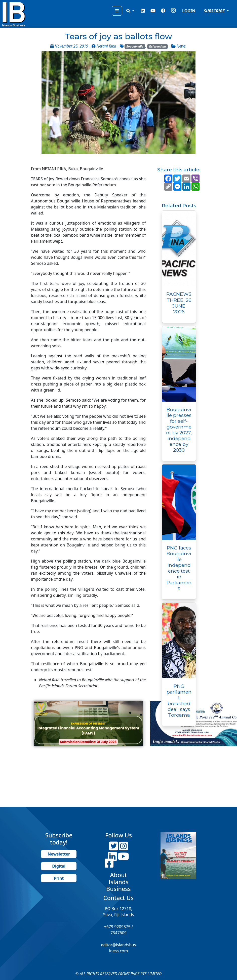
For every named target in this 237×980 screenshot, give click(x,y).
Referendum (158, 46)
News (181, 46)
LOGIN (189, 11)
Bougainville (135, 46)
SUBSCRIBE (215, 11)
